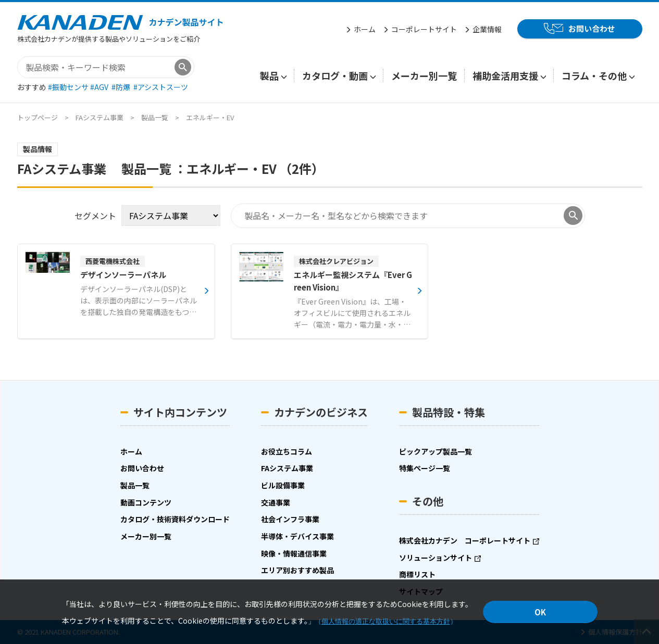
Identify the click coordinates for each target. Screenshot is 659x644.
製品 (269, 75)
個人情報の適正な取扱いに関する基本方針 (386, 621)
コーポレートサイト (424, 29)
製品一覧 (155, 117)
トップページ (38, 117)
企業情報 (487, 29)
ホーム (365, 29)
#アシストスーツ (161, 87)
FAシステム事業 (100, 117)
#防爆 (122, 87)
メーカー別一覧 (424, 75)
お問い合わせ (592, 28)
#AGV (100, 87)
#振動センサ (69, 87)
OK (540, 612)
